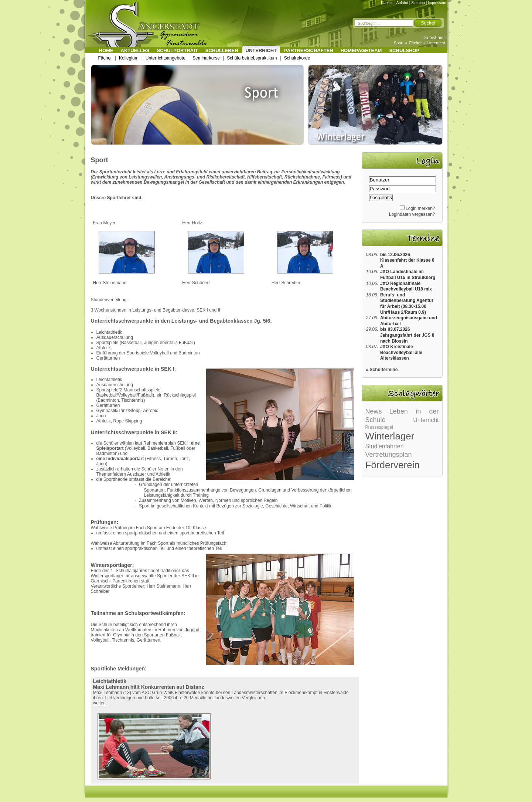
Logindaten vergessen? (412, 214)
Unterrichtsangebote (166, 58)
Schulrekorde (297, 58)
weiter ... (101, 703)
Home (106, 50)
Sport (399, 43)
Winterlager (390, 436)
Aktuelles (135, 50)
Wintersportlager (107, 576)
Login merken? (420, 208)
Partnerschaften (309, 50)
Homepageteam (361, 50)
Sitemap (418, 3)
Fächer (415, 43)
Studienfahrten (385, 446)
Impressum (437, 3)
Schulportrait (178, 50)
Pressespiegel (379, 427)
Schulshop (404, 50)
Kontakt (387, 3)
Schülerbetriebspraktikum (252, 58)
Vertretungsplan (389, 455)
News (374, 411)
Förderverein (393, 465)
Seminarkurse (206, 58)
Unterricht (436, 43)
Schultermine (384, 370)
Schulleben (222, 50)
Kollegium (129, 58)
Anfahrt (402, 3)
